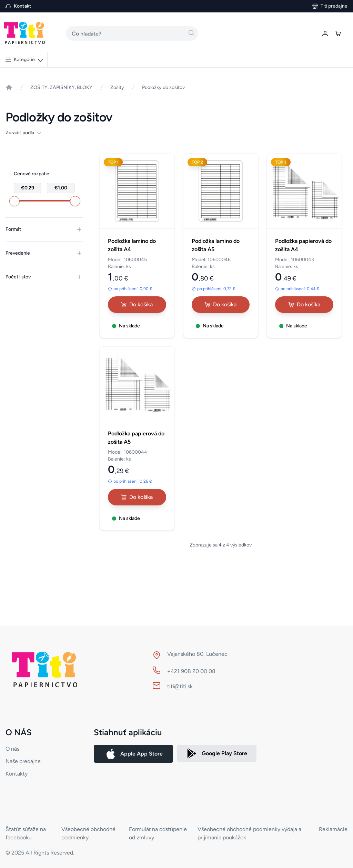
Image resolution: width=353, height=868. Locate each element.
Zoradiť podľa (23, 133)
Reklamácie (333, 829)
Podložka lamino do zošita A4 (132, 245)
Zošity (117, 87)
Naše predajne (23, 761)
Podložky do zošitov (163, 87)
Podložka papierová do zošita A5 (136, 438)
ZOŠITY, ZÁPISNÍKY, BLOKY (61, 87)
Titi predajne (334, 6)
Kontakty (17, 774)
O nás (12, 749)
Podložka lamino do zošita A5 (216, 245)
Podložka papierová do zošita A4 (303, 245)
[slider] (14, 201)
